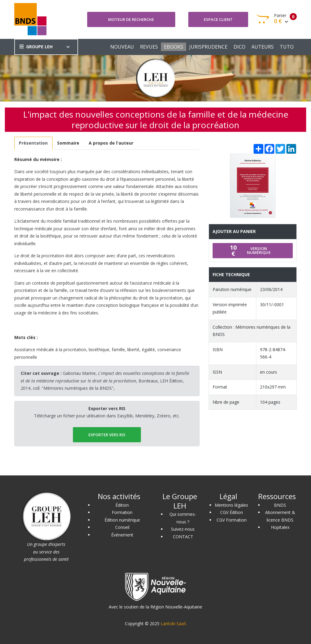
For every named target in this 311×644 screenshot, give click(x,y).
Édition (122, 505)
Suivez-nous (183, 529)
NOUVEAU (122, 47)
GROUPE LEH (36, 47)
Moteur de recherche (131, 19)
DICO (239, 47)
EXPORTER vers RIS (107, 435)
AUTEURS (263, 47)
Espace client (218, 19)
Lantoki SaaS (173, 623)
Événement (122, 535)
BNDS (280, 505)
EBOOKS (174, 47)
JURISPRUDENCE (208, 47)
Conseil (122, 527)
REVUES (149, 47)
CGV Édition (232, 512)
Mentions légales (231, 505)
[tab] (33, 143)
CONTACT (183, 537)
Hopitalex (280, 527)
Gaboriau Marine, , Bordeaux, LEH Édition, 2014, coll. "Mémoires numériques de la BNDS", (105, 381)
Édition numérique (122, 520)
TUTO (287, 47)
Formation (122, 512)
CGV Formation (232, 520)
